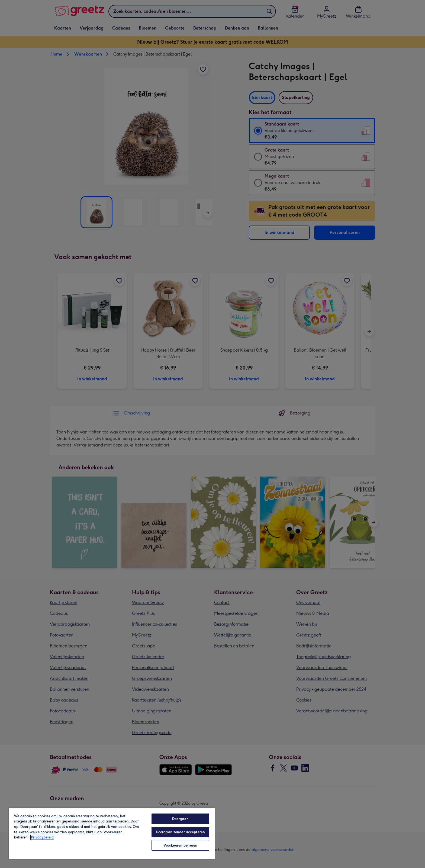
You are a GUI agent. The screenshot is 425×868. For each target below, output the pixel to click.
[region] (112, 833)
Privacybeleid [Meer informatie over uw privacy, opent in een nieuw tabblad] (42, 837)
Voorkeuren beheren (180, 845)
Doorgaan (180, 819)
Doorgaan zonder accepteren (180, 832)
